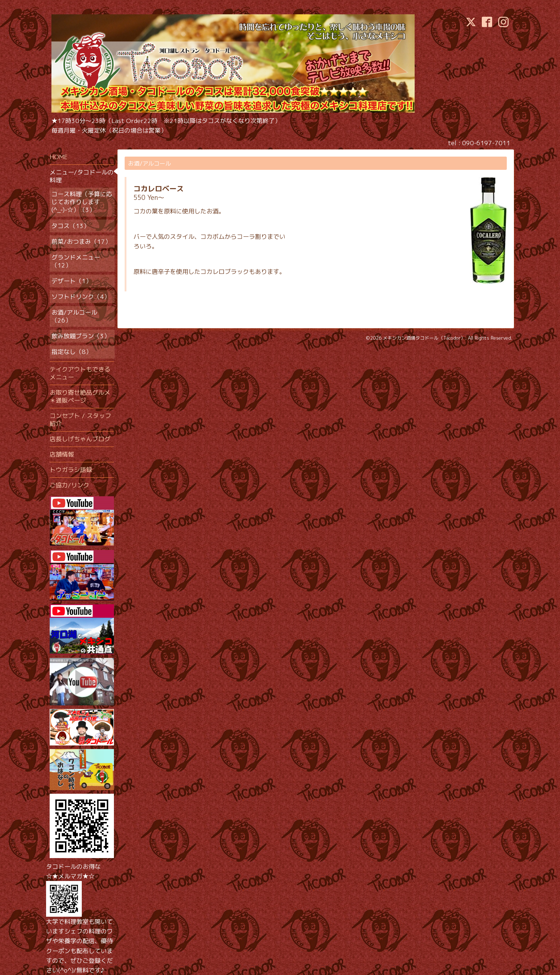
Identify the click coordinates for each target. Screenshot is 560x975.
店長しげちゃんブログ (80, 439)
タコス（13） (71, 226)
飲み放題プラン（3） (81, 336)
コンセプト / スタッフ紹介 (80, 420)
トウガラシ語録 (71, 470)
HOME (59, 157)
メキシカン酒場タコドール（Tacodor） (424, 338)
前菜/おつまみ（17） (81, 242)
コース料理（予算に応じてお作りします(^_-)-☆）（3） (82, 202)
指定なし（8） (72, 352)
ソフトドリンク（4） (81, 297)
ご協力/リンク (69, 485)
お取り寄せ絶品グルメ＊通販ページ (80, 396)
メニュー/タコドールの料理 (82, 176)
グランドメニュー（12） (76, 261)
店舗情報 (62, 454)
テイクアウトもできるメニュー (80, 373)
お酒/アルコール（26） (74, 316)
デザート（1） (72, 281)
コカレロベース (159, 188)
